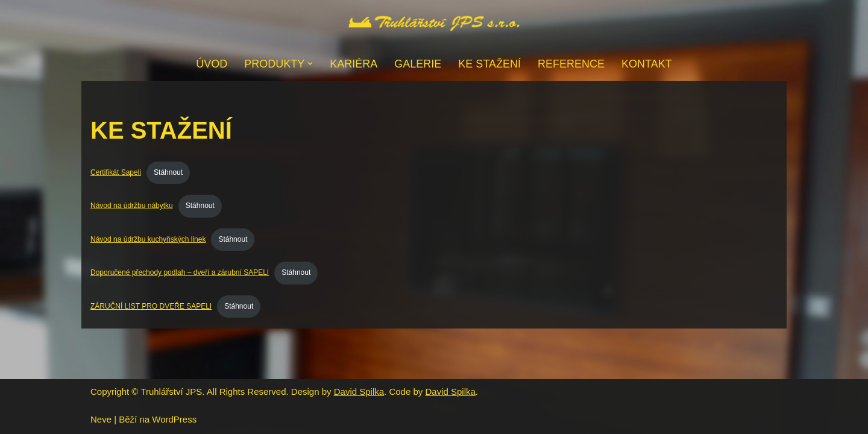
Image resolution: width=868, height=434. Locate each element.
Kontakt (647, 64)
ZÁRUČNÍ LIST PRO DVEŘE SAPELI (151, 306)
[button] (310, 64)
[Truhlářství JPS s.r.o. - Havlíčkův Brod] (434, 24)
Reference (571, 64)
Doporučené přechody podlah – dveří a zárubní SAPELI (180, 272)
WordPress (174, 419)
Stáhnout (168, 172)
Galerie (418, 64)
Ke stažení (489, 64)
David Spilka (359, 392)
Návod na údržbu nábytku (132, 206)
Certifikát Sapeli (116, 172)
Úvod (212, 64)
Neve (101, 419)
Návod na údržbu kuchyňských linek (148, 239)
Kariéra (354, 64)
